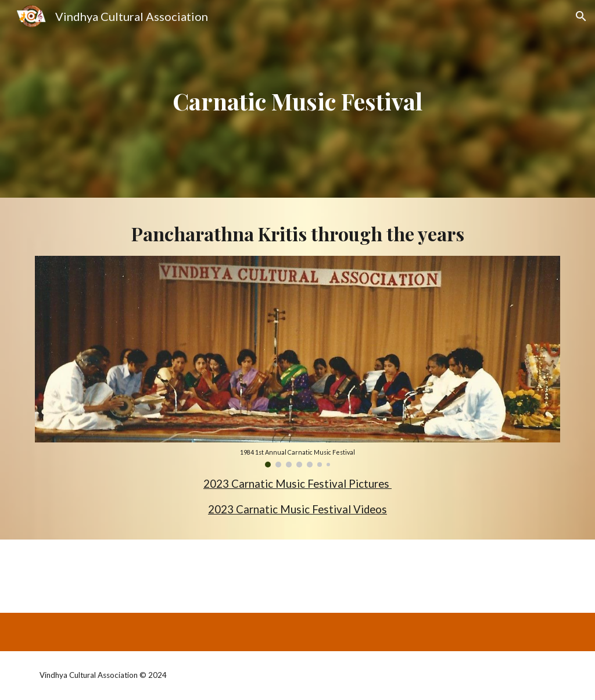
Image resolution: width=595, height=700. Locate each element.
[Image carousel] (298, 362)
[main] (297, 99)
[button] (581, 16)
